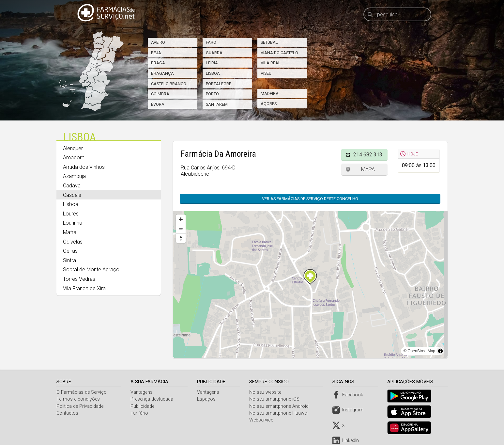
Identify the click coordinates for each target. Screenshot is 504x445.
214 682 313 (368, 155)
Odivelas (73, 242)
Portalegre (219, 84)
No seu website (267, 392)
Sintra (69, 260)
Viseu (266, 73)
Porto (212, 94)
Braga (158, 63)
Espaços (207, 399)
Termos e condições (78, 399)
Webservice (262, 420)
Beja (156, 53)
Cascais (72, 195)
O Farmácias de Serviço (82, 392)
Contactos (67, 413)
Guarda (214, 53)
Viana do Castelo (279, 53)
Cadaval (72, 186)
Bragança (162, 73)
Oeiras (70, 251)
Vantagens (142, 392)
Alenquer (73, 148)
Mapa (368, 169)
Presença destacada (152, 399)
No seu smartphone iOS (276, 399)
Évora (158, 104)
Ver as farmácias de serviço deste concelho (310, 199)
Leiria (212, 63)
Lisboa (213, 73)
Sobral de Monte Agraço (91, 270)
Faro (211, 42)
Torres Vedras (79, 279)
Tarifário (140, 413)
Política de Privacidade (80, 406)
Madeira (270, 94)
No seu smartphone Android (280, 406)
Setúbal (269, 42)
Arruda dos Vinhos (84, 167)
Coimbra (160, 94)
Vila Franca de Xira (84, 288)
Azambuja (74, 176)
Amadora (74, 158)
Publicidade (143, 406)
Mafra (70, 232)
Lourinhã (73, 223)
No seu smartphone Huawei (280, 413)
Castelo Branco (169, 84)
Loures (71, 214)
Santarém (217, 104)
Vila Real (271, 63)
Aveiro (158, 42)
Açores (269, 104)
